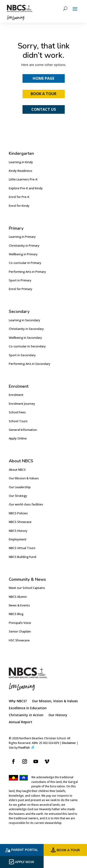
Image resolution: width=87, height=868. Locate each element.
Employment (18, 539)
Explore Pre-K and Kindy (26, 188)
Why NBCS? (18, 701)
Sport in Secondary (22, 355)
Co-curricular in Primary (25, 263)
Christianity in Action (26, 715)
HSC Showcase (19, 640)
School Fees (17, 412)
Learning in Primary (22, 237)
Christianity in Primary (24, 246)
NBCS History (18, 531)
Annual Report (21, 722)
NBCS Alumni (18, 597)
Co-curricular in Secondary (27, 346)
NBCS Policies (18, 513)
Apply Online (18, 438)
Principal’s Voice (20, 623)
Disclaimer (69, 743)
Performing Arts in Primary (27, 272)
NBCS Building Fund (23, 557)
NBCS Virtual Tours (22, 548)
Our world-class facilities (26, 504)
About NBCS (17, 470)
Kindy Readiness (21, 171)
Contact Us (44, 109)
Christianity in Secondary (26, 329)
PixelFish (26, 748)
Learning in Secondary (24, 320)
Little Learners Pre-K (23, 179)
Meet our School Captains (27, 588)
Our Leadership (20, 487)
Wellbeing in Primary (23, 254)
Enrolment (16, 395)
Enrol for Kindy (19, 206)
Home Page (43, 78)
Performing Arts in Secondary (30, 364)
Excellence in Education (28, 708)
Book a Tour (43, 94)
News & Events (19, 605)
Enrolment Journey (22, 404)
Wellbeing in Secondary (25, 338)
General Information (23, 430)
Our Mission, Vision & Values (55, 701)
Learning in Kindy (21, 162)
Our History (58, 715)
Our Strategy (18, 496)
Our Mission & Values (24, 478)
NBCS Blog (16, 614)
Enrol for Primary (21, 289)
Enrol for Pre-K (19, 197)
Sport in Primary (20, 280)
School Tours (18, 421)
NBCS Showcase (20, 522)
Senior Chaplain (20, 631)
